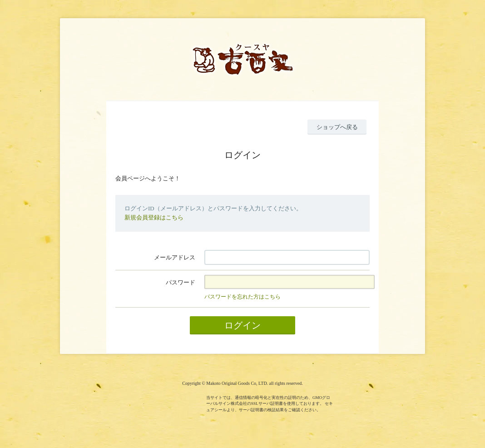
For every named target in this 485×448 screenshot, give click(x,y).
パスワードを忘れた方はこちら (242, 297)
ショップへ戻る (337, 127)
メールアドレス (175, 257)
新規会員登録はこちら (154, 217)
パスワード (181, 282)
